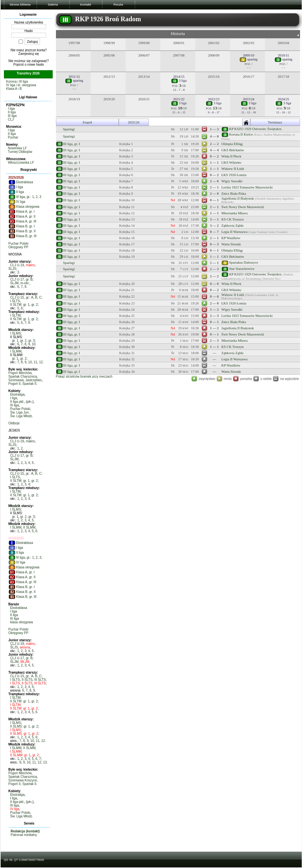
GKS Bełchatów (233, 150)
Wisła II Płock (231, 156)
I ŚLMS (16, 333)
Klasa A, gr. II (22, 216)
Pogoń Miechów (20, 373)
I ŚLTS (15, 301)
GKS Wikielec (232, 163)
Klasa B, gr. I (22, 226)
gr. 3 (32, 341)
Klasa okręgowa (24, 207)
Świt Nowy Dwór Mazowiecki (243, 207)
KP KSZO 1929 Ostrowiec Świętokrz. (256, 129)
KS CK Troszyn (233, 219)
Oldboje (14, 423)
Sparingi (69, 129)
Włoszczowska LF (21, 163)
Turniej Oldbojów (20, 152)
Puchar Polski (18, 244)
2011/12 (74, 77)
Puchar (13, 137)
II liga (12, 112)
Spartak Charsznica (23, 377)
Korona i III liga (17, 82)
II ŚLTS (27, 680)
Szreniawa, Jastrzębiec (25, 380)
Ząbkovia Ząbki (233, 226)
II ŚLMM (29, 527)
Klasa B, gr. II (22, 231)
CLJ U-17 (17, 279)
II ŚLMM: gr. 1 (20, 755)
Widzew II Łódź (233, 169)
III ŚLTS (40, 680)
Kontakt (86, 5)
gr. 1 (15, 341)
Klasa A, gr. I (22, 212)
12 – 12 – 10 (248, 112)
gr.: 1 (30, 197)
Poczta (118, 5)
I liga (11, 109)
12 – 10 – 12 (283, 112)
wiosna (25, 647)
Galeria (53, 5)
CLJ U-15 (17, 297)
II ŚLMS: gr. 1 (20, 726)
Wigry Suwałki (232, 181)
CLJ (11, 119)
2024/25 (284, 99)
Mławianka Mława (235, 213)
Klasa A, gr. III (22, 221)
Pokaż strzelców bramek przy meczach (84, 377)
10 (34, 344)
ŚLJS (12, 269)
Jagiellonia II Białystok (238, 198)
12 (41, 362)
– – (249, 67)
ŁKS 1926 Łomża (234, 175)
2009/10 (249, 55)
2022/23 (214, 99)
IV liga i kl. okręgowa (21, 85)
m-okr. (25, 283)
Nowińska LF (17, 148)
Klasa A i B (14, 89)
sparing (249, 59)
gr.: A (30, 297)
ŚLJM (14, 283)
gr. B (29, 279)
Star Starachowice (242, 268)
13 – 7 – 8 (179, 90)
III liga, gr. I (72, 144)
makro (30, 265)
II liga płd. (17, 402)
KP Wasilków (231, 238)
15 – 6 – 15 (179, 112)
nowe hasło (36, 65)
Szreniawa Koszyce (23, 780)
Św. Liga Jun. (20, 412)
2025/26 (134, 122)
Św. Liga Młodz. (22, 416)
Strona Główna (20, 5)
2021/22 (179, 99)
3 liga (179, 81)
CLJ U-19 (17, 265)
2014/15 (179, 77)
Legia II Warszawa (235, 232)
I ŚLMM (16, 351)
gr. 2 (35, 305)
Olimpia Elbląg (232, 144)
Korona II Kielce (241, 134)
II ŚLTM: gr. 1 (20, 305)
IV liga (17, 202)
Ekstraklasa (21, 182)
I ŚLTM (15, 315)
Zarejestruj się (29, 54)
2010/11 (284, 55)
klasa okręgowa (21, 622)
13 (45, 762)
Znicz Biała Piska (234, 194)
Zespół (87, 122)
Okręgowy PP (18, 247)
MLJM (25, 662)
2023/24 (249, 99)
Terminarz (275, 122)
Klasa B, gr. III (23, 236)
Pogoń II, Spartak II (23, 384)
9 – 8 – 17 (214, 112)
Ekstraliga (17, 394)
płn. (30, 402)
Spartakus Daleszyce (243, 262)
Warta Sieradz (231, 244)
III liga (12, 116)
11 (36, 362)
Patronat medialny (24, 835)
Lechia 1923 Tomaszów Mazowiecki (247, 187)
